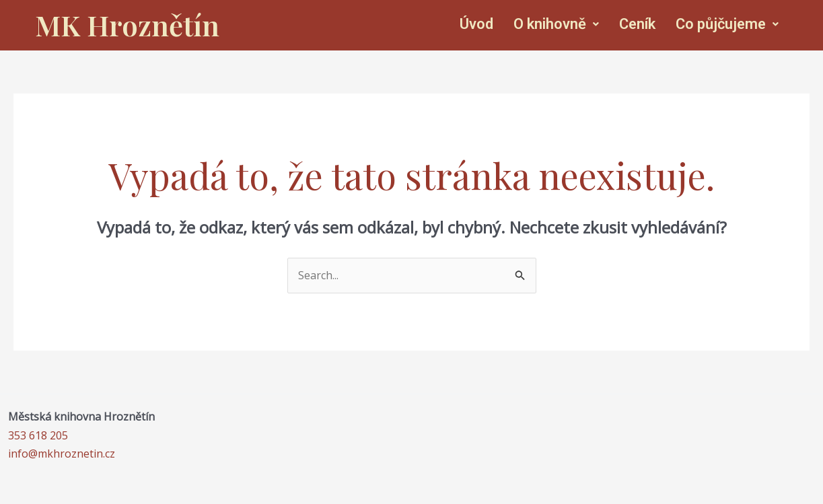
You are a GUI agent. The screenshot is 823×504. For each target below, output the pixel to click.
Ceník (637, 24)
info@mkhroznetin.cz (62, 454)
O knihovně (556, 24)
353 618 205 (38, 435)
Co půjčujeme (727, 24)
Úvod (476, 24)
